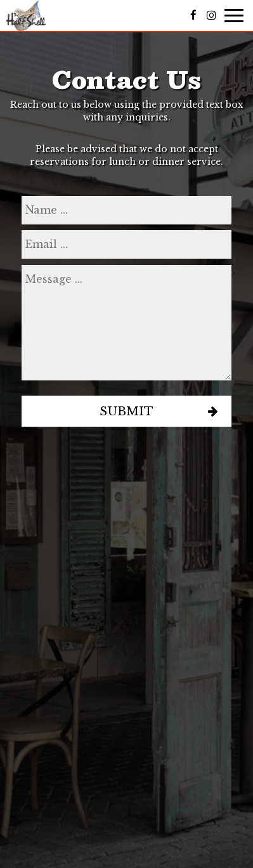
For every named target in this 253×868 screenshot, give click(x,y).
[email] (126, 244)
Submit (126, 411)
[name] (126, 210)
